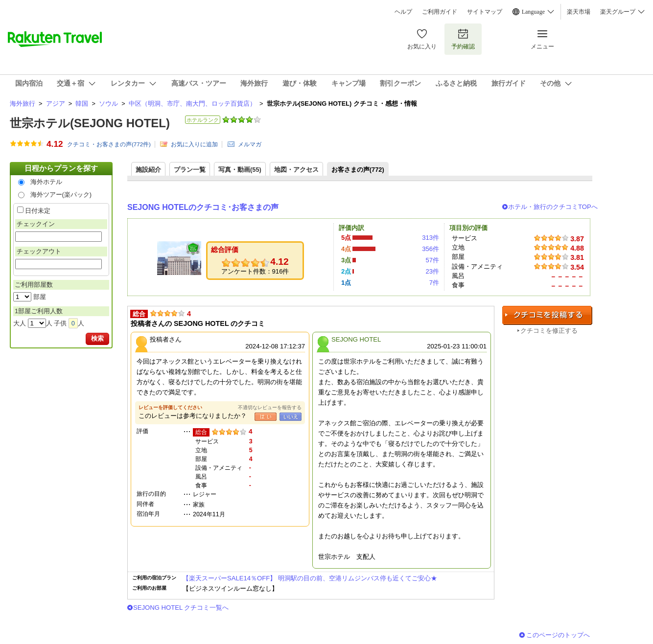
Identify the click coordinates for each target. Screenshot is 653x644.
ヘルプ (403, 12)
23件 (432, 271)
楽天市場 (579, 12)
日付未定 (38, 211)
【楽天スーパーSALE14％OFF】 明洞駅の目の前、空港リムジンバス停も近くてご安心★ (310, 578)
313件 (431, 238)
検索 (97, 338)
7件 (434, 283)
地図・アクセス (296, 170)
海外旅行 (23, 103)
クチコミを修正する (549, 331)
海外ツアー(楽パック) (61, 195)
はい (266, 417)
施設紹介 (148, 170)
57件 (432, 260)
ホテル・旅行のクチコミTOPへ (553, 207)
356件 (431, 249)
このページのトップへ (558, 635)
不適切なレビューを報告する (270, 407)
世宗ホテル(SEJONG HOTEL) (90, 123)
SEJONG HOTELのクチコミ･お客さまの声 (203, 207)
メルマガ (250, 144)
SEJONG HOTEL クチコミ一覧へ (181, 608)
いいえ (291, 417)
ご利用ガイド (440, 12)
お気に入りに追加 (194, 144)
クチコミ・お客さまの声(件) (109, 144)
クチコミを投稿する (547, 315)
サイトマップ (485, 12)
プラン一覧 (190, 170)
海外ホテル (46, 182)
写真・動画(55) (240, 170)
